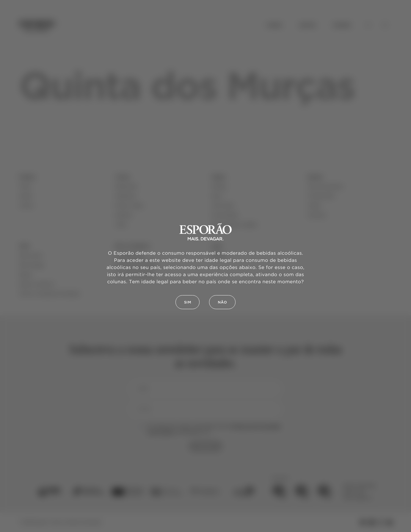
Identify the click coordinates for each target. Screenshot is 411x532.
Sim (188, 302)
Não (222, 302)
